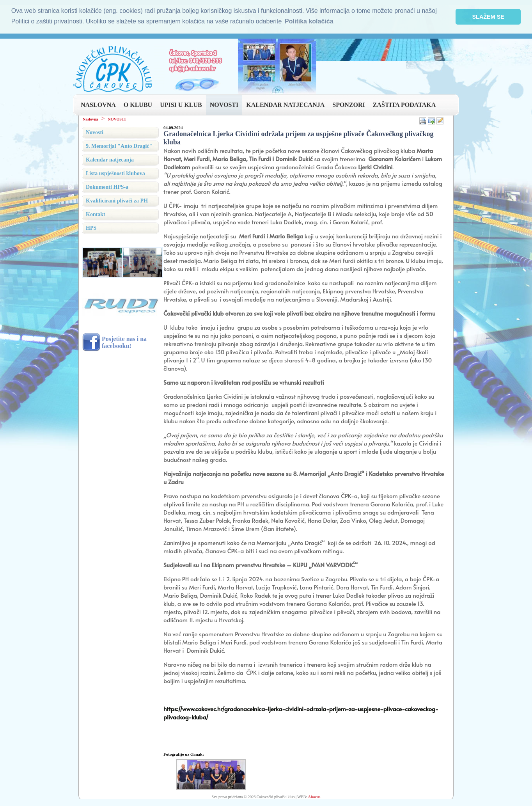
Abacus (314, 796)
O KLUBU (138, 104)
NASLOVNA (98, 104)
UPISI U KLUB (181, 104)
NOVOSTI (224, 104)
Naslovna (90, 119)
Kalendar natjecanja (110, 159)
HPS (91, 228)
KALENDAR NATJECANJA (285, 104)
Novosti (95, 132)
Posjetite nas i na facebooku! (124, 342)
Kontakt (96, 214)
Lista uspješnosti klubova (115, 173)
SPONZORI (349, 104)
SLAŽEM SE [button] (488, 17)
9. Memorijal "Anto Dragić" (119, 146)
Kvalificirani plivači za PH (117, 200)
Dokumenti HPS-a (107, 187)
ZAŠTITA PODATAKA (404, 104)
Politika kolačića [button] (309, 21)
